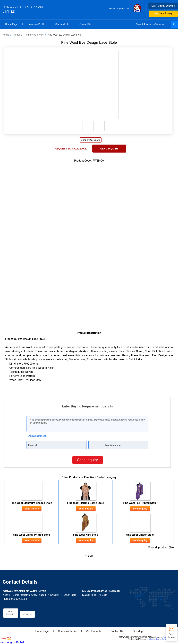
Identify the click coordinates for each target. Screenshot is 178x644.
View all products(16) (161, 547)
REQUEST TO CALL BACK (71, 149)
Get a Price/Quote (90, 140)
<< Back (89, 556)
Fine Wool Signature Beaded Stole (31, 503)
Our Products (62, 24)
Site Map (138, 631)
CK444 (20, 642)
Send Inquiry (163, 14)
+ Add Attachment (36, 436)
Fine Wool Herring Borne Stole (86, 503)
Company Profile (36, 24)
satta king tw (8, 642)
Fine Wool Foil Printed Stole (140, 503)
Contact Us (85, 24)
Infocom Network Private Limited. (161, 639)
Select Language (117, 9)
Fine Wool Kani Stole (86, 535)
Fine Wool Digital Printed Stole (31, 535)
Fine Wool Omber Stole (140, 535)
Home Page (11, 24)
